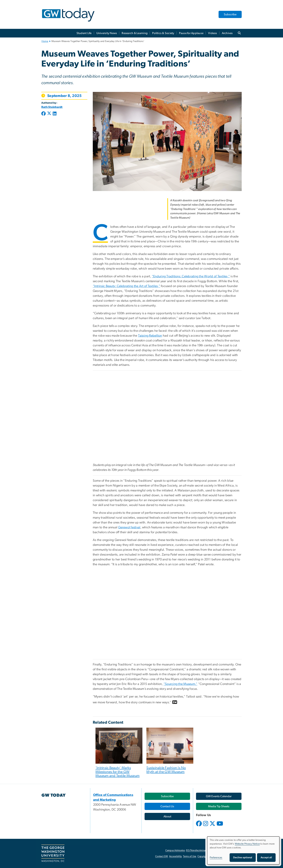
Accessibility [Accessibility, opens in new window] (175, 856)
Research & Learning (135, 33)
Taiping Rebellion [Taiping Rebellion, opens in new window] (150, 336)
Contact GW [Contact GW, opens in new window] (162, 856)
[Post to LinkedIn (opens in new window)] (55, 114)
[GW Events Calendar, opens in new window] (219, 796)
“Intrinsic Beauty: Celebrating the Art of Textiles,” (126, 286)
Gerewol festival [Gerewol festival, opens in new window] (129, 527)
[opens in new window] (199, 826)
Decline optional (243, 858)
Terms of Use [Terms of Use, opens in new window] (190, 856)
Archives (227, 33)
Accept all (266, 858)
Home (45, 41)
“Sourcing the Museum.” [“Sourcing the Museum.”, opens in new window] (180, 684)
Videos (213, 33)
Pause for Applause (191, 33)
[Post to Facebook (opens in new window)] (44, 114)
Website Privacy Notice (247, 844)
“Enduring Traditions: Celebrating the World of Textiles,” (191, 276)
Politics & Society (163, 33)
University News (107, 33)
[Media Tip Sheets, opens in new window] (219, 806)
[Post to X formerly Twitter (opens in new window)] (49, 114)
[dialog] (243, 850)
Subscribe (230, 14)
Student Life (84, 33)
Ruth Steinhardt (52, 107)
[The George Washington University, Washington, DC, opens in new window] (53, 853)
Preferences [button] (216, 858)
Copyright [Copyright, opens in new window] (203, 856)
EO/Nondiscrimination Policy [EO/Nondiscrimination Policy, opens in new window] (201, 850)
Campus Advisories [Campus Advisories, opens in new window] (175, 850)
